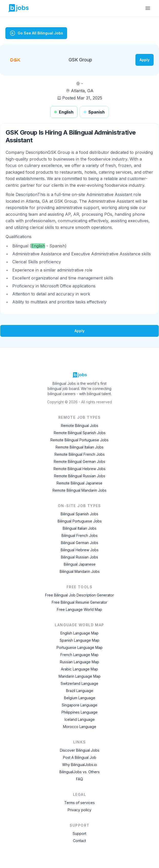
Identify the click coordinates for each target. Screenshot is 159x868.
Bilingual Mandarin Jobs (80, 571)
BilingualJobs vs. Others (80, 772)
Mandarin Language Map (80, 676)
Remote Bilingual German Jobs (80, 461)
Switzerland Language (80, 683)
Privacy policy (80, 810)
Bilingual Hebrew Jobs (80, 550)
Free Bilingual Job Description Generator (80, 595)
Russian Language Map (80, 662)
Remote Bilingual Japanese (80, 483)
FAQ (80, 779)
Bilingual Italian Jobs (80, 528)
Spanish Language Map (80, 640)
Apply (145, 60)
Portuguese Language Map (80, 647)
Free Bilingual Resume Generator (80, 602)
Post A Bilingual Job (80, 757)
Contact (80, 841)
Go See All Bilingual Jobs (36, 33)
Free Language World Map (80, 609)
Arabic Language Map (80, 669)
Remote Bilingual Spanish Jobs (80, 433)
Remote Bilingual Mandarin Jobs (80, 490)
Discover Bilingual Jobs (80, 750)
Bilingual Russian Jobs (80, 557)
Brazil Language (80, 691)
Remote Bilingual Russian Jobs (80, 476)
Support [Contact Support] (80, 833)
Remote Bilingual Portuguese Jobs (80, 440)
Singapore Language (80, 705)
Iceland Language (80, 719)
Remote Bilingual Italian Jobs (80, 447)
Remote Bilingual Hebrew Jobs (80, 469)
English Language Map (80, 633)
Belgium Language (80, 698)
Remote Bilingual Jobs (80, 426)
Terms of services (80, 803)
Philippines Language (80, 712)
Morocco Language (80, 727)
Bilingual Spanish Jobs (80, 514)
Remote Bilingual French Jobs (80, 454)
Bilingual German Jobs (80, 543)
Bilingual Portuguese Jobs (80, 521)
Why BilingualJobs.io (80, 765)
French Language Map (80, 655)
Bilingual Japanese (80, 564)
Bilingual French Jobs (80, 535)
